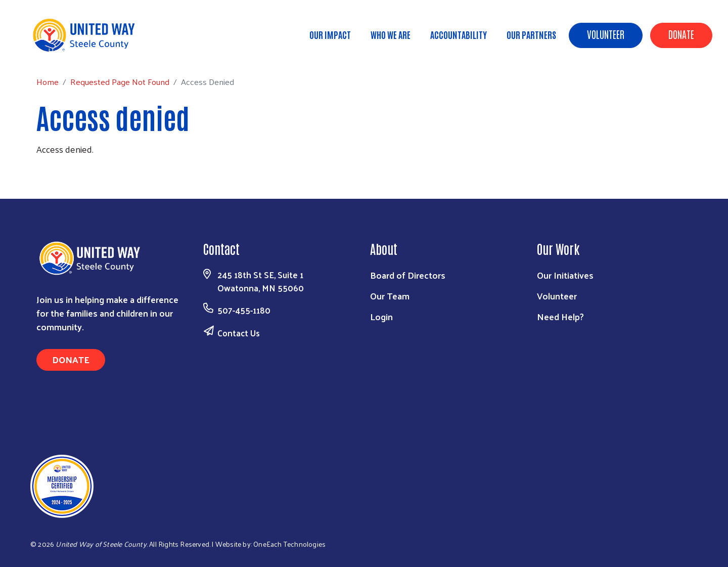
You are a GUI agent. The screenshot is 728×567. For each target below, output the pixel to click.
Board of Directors (408, 275)
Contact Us (239, 333)
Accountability (459, 34)
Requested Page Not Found (131, 51)
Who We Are (391, 34)
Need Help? (560, 316)
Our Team (390, 296)
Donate (681, 34)
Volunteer (606, 34)
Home (59, 51)
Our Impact (330, 34)
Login (381, 316)
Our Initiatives (565, 275)
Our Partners (531, 34)
